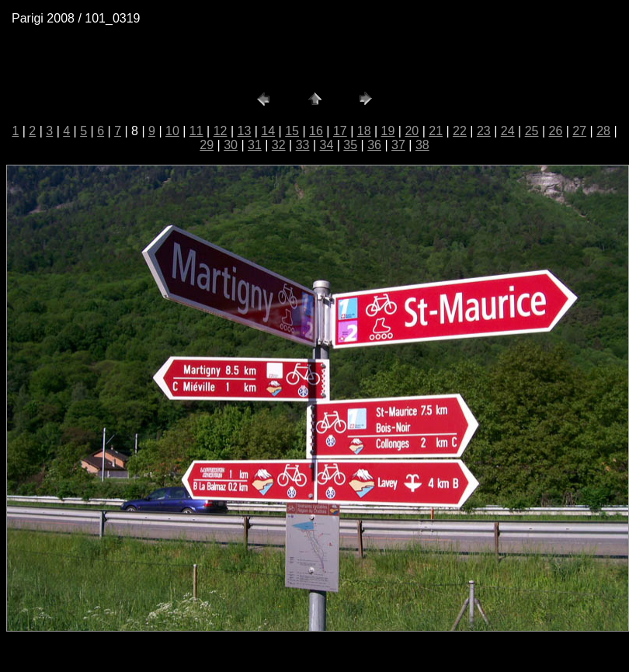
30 (231, 145)
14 (268, 131)
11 (196, 131)
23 (484, 131)
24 (508, 131)
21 (436, 131)
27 (579, 131)
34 (327, 145)
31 (255, 145)
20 (412, 131)
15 (292, 131)
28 (603, 131)
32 (279, 145)
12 (221, 131)
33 (303, 145)
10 (172, 131)
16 (316, 131)
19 (388, 131)
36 (374, 145)
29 (207, 145)
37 (398, 145)
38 (422, 145)
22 (460, 131)
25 (532, 131)
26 (555, 131)
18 (364, 131)
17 (340, 131)
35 (350, 145)
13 (245, 131)
